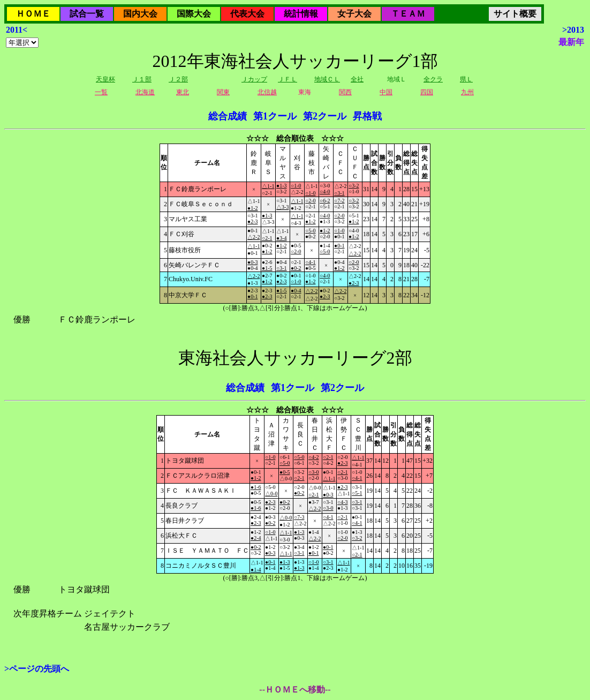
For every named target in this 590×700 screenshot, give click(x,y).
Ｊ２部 (178, 79)
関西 (345, 92)
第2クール (325, 116)
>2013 (573, 30)
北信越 (267, 92)
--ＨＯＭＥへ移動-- (295, 690)
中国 (386, 92)
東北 (183, 92)
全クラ (433, 79)
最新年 (571, 42)
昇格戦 (367, 116)
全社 (357, 79)
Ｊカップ (254, 79)
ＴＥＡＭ (408, 14)
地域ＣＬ (327, 79)
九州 (467, 92)
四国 (427, 92)
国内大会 (140, 14)
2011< (17, 30)
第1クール (275, 116)
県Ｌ (466, 79)
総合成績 (228, 116)
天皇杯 (105, 79)
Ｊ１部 (142, 79)
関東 (223, 92)
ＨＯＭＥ (33, 14)
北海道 (145, 92)
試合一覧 (87, 14)
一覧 (101, 92)
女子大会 (354, 14)
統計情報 (301, 14)
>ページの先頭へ (37, 669)
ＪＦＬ (288, 79)
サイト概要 (515, 14)
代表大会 (247, 14)
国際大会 (194, 14)
